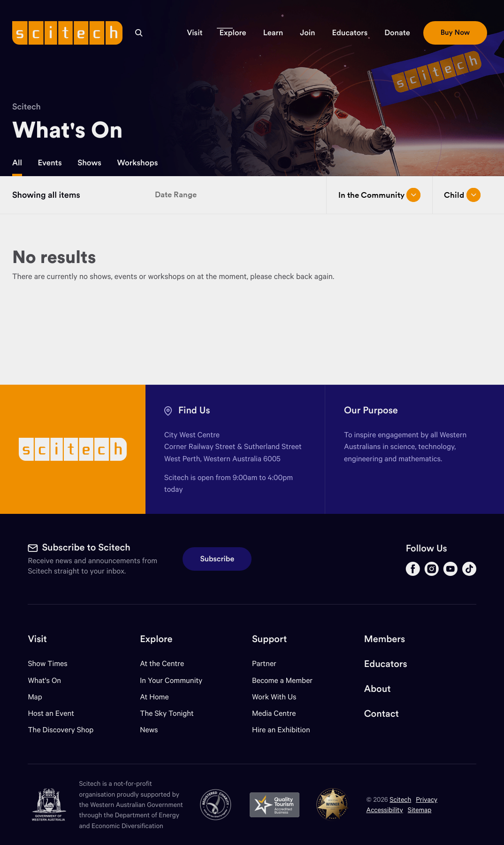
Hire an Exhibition (281, 730)
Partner (264, 663)
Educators (386, 664)
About (378, 689)
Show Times (47, 663)
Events (50, 163)
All (17, 163)
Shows (89, 163)
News (149, 730)
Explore (156, 639)
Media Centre (274, 713)
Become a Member (282, 680)
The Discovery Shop (61, 730)
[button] (195, 33)
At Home (154, 697)
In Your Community (171, 680)
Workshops (137, 163)
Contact (382, 714)
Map (41, 697)
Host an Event (51, 713)
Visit (37, 639)
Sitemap (420, 810)
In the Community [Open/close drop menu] (380, 195)
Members (385, 639)
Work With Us (274, 697)
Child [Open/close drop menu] (462, 195)
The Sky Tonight (167, 713)
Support (269, 639)
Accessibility (385, 810)
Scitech (27, 106)
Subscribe (217, 559)
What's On (44, 680)
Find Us (194, 410)
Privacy (427, 799)
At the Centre (162, 663)
